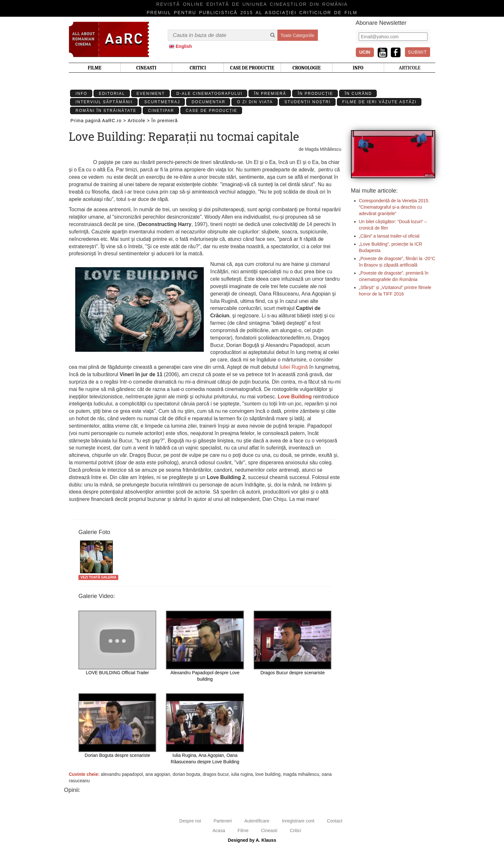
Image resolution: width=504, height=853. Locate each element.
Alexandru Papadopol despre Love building (205, 646)
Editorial (112, 94)
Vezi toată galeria (98, 577)
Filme (243, 830)
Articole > (139, 121)
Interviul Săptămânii (104, 102)
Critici (296, 830)
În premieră (270, 94)
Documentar (208, 102)
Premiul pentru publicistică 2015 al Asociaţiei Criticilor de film (252, 13)
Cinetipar (161, 111)
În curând (358, 94)
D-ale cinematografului (210, 94)
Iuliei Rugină (294, 367)
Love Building (295, 397)
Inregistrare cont (298, 821)
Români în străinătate (106, 111)
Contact (335, 821)
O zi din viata (255, 102)
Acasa (219, 830)
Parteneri (223, 821)
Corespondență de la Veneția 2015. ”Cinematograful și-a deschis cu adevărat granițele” (394, 207)
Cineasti (269, 830)
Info (81, 94)
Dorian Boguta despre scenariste (117, 726)
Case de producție (212, 111)
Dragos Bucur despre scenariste (292, 643)
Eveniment (151, 94)
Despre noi (190, 821)
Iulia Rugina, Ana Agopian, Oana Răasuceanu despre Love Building (205, 729)
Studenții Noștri (308, 102)
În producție (315, 94)
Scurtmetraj (162, 102)
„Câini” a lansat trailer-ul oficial (389, 236)
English (184, 46)
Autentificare (257, 821)
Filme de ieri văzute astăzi (379, 102)
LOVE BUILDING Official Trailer (117, 643)
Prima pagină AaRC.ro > (98, 121)
